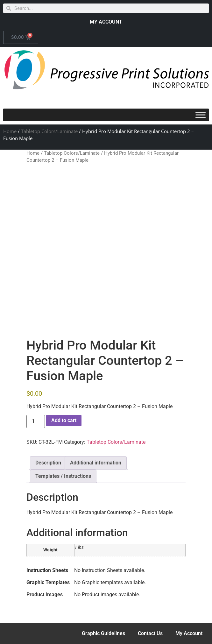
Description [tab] (48, 463)
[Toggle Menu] (201, 115)
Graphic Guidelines (103, 633)
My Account (189, 633)
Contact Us (150, 633)
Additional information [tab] (96, 463)
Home (10, 131)
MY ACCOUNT (106, 22)
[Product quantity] (36, 421)
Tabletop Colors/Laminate (49, 131)
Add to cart (64, 420)
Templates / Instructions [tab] (63, 476)
